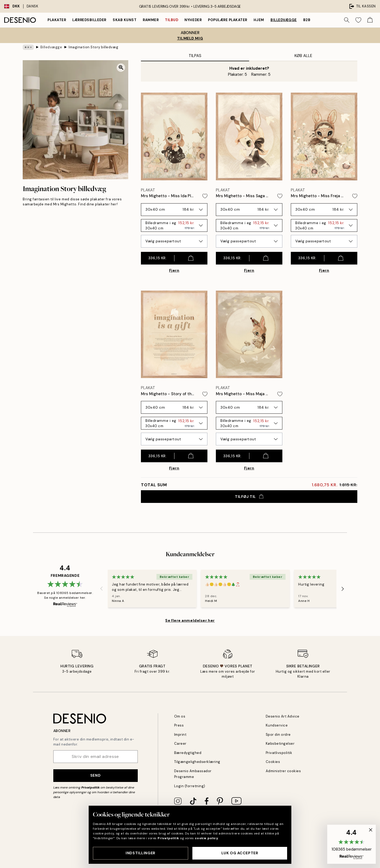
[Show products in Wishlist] (358, 20)
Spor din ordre (278, 735)
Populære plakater (228, 20)
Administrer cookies (283, 771)
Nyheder (193, 20)
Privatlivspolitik (279, 753)
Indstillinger (140, 853)
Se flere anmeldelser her (190, 620)
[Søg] (347, 20)
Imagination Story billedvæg (93, 47)
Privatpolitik (91, 787)
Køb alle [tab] (303, 56)
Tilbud (172, 20)
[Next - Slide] (343, 589)
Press (179, 725)
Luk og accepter (240, 853)
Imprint (180, 735)
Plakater (57, 20)
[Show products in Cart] (370, 20)
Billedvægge (284, 20)
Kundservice (277, 725)
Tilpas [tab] (195, 56)
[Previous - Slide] (101, 589)
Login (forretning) (190, 786)
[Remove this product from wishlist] (205, 196)
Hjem (259, 20)
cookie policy (206, 838)
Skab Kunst (125, 20)
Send (95, 775)
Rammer (151, 20)
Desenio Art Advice (283, 716)
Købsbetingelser (280, 744)
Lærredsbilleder (89, 20)
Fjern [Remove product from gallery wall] (174, 270)
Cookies (273, 762)
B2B (307, 20)
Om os (180, 716)
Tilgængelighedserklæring (197, 762)
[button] (351, 844)
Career (180, 744)
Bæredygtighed (188, 753)
